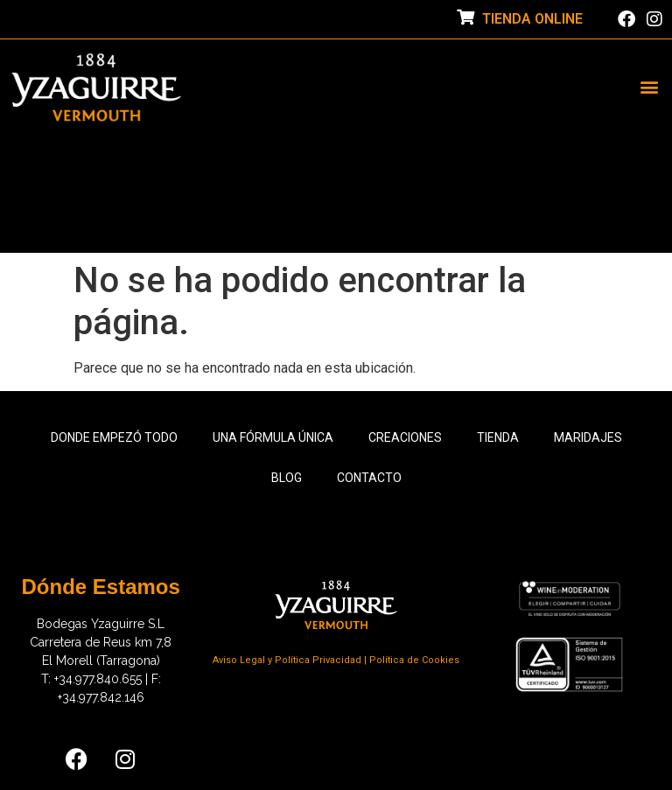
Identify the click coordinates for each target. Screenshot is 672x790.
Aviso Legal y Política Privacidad (288, 660)
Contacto (369, 478)
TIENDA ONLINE (532, 19)
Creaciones (405, 437)
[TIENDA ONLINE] (465, 17)
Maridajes (588, 437)
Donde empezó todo (114, 437)
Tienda (498, 437)
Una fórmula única (273, 437)
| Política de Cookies (412, 660)
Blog (287, 478)
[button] (649, 87)
